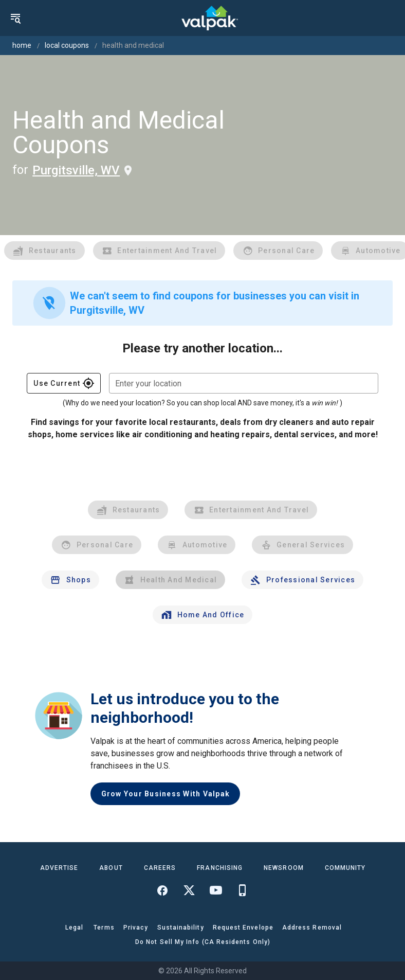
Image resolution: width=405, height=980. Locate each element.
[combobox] (244, 383)
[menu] (15, 18)
